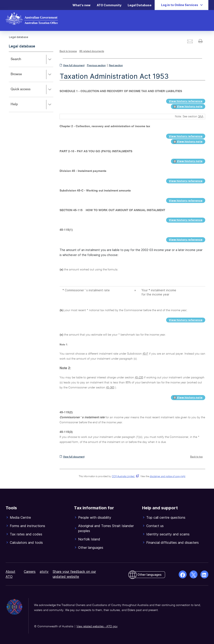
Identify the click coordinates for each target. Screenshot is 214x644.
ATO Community (109, 5)
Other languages (150, 575)
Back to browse (68, 51)
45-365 (110, 388)
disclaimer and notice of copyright (167, 477)
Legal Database (140, 5)
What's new (82, 5)
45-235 (139, 378)
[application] (31, 82)
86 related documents (92, 51)
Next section (116, 66)
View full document (74, 66)
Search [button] (32, 60)
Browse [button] (32, 75)
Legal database (22, 46)
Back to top (196, 457)
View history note (188, 106)
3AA (201, 117)
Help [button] (32, 105)
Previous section (96, 66)
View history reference (186, 101)
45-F (145, 354)
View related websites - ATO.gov (97, 626)
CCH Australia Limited (125, 477)
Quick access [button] (32, 90)
